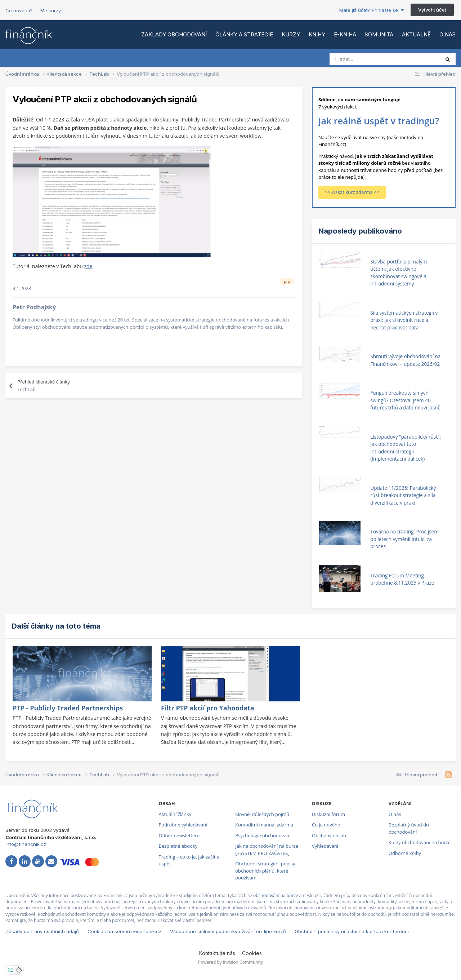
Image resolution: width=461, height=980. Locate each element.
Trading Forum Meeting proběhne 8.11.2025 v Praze (402, 579)
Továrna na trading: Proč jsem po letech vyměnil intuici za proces (404, 539)
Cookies (252, 953)
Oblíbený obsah (329, 835)
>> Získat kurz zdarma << (352, 192)
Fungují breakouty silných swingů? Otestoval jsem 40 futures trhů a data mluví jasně (405, 400)
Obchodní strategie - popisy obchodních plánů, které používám (265, 871)
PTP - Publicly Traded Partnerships (68, 708)
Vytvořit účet (432, 10)
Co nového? (19, 10)
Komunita (379, 34)
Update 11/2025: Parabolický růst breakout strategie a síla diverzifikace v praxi (403, 495)
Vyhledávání (325, 846)
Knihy (317, 34)
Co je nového (326, 825)
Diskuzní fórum (328, 814)
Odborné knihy (405, 853)
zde (88, 266)
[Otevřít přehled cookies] (19, 970)
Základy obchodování (174, 34)
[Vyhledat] (361, 59)
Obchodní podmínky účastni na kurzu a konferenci (352, 931)
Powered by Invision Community (230, 962)
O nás (447, 34)
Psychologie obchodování (263, 835)
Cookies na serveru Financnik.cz (124, 931)
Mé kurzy (51, 10)
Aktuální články (175, 814)
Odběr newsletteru (179, 835)
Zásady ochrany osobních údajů (42, 931)
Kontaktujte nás (217, 953)
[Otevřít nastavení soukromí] (10, 970)
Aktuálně (416, 34)
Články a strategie (244, 34)
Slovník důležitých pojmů (262, 814)
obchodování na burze (276, 895)
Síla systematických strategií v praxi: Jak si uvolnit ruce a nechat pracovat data (404, 320)
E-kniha (345, 34)
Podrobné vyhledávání (183, 825)
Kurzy (291, 34)
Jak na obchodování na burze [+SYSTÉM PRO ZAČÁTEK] (267, 850)
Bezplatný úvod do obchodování (409, 828)
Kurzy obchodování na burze (420, 842)
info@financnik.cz (26, 844)
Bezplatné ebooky (178, 846)
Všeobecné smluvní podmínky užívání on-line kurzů (228, 931)
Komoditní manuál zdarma (264, 825)
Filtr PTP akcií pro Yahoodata (208, 708)
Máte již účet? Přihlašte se (372, 10)
